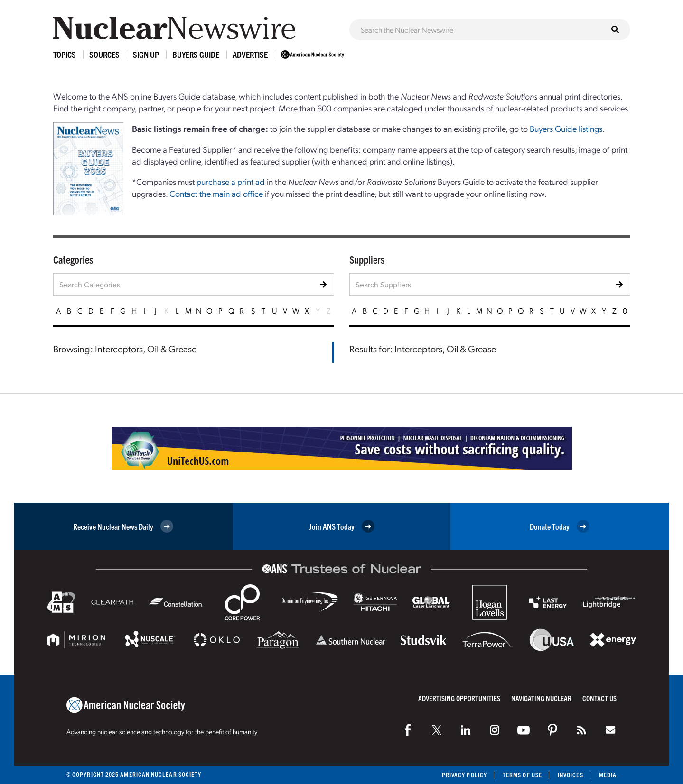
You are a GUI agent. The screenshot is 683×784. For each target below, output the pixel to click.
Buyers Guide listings (566, 128)
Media (608, 775)
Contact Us (599, 698)
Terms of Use (522, 775)
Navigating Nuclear (541, 698)
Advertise (250, 54)
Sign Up (146, 54)
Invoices (571, 775)
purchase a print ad (231, 181)
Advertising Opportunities (459, 698)
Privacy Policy (464, 775)
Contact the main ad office (216, 193)
